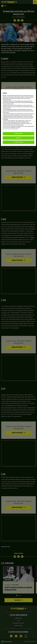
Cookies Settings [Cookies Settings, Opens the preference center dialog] (18, 134)
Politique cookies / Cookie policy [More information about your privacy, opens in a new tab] (10, 129)
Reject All (18, 138)
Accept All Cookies (18, 142)
